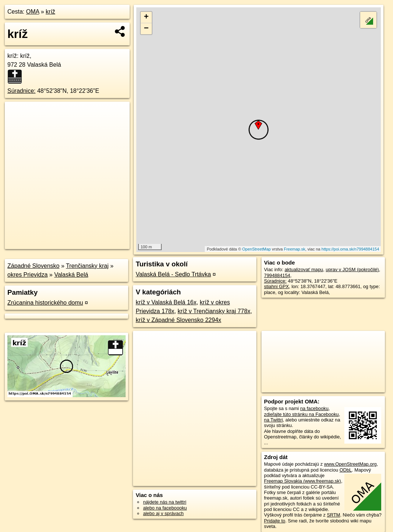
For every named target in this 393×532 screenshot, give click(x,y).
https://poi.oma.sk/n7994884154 (350, 249)
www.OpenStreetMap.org (350, 464)
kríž (50, 12)
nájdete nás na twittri (164, 502)
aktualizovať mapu (304, 269)
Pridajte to (275, 521)
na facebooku (314, 408)
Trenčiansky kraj (87, 266)
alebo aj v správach (163, 513)
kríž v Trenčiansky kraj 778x (214, 311)
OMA (33, 12)
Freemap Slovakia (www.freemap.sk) (303, 481)
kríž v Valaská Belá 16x (166, 302)
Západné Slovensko (33, 266)
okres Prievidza (27, 275)
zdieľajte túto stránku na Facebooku (301, 414)
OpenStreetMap (257, 249)
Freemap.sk (295, 249)
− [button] (146, 29)
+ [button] (146, 17)
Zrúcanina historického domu (45, 303)
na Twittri (273, 420)
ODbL (346, 470)
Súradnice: (22, 91)
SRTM (333, 515)
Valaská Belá (71, 275)
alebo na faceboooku (165, 508)
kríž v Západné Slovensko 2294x (178, 320)
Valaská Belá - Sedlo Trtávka (173, 274)
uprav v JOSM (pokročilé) (352, 269)
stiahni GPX (277, 286)
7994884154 (277, 275)
